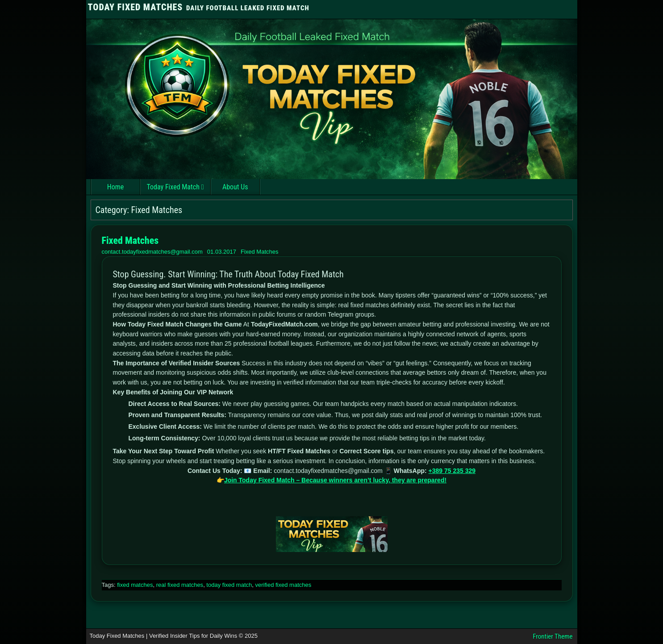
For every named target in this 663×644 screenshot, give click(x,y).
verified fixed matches (283, 585)
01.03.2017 (222, 252)
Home (116, 187)
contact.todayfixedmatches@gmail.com (152, 252)
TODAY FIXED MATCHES (136, 7)
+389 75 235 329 (452, 471)
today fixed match (229, 585)
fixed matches (135, 585)
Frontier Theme (552, 636)
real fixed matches (180, 585)
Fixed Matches (130, 240)
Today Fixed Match (173, 187)
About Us (235, 187)
